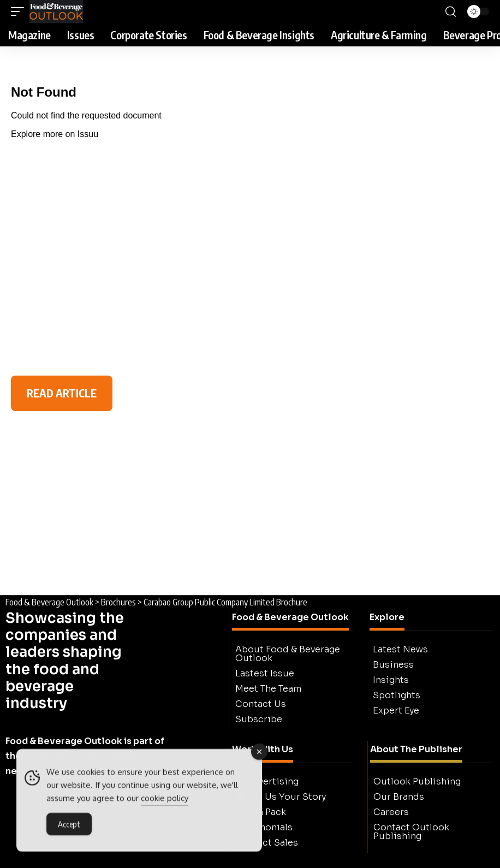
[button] (20, 11)
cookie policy (165, 800)
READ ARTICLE (62, 393)
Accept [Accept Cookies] (69, 826)
